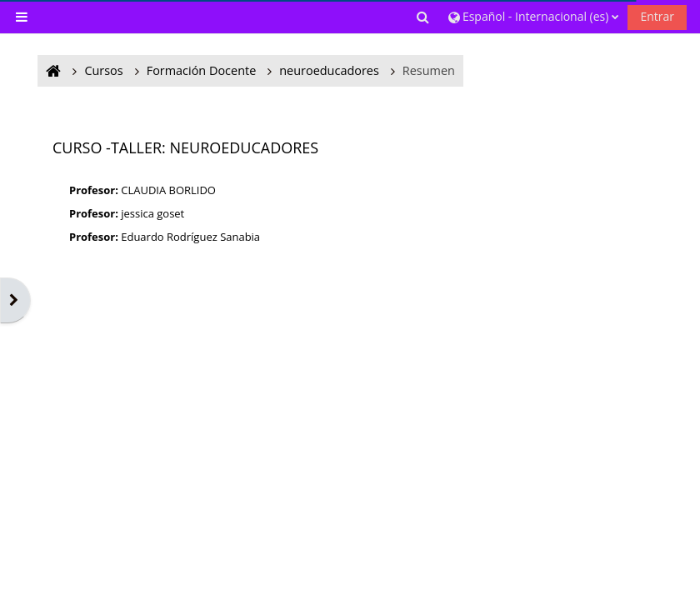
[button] (424, 17)
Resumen (429, 70)
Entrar (657, 16)
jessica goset (152, 213)
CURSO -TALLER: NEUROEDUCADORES (185, 147)
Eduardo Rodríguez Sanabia (190, 237)
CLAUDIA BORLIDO (168, 190)
